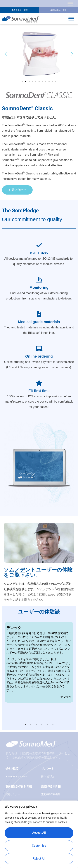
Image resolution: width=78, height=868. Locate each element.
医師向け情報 (51, 786)
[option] (39, 662)
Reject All (39, 859)
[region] (39, 834)
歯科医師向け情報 (58, 10)
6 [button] (53, 724)
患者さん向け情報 (20, 10)
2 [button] (31, 724)
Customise (39, 846)
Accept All (39, 833)
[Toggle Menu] (70, 4)
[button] (6, 54)
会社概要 (12, 769)
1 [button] (25, 724)
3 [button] (36, 724)
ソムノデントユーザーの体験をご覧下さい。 (38, 604)
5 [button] (47, 724)
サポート (48, 769)
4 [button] (42, 724)
